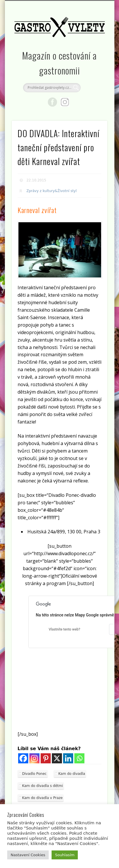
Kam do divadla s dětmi (43, 786)
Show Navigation (93, 51)
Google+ (65, 102)
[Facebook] (23, 758)
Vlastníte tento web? (64, 629)
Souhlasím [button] (65, 855)
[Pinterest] (46, 758)
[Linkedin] (68, 758)
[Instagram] (34, 758)
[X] (57, 758)
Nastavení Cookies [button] (28, 855)
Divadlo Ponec (34, 774)
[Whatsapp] (79, 758)
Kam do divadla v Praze (42, 798)
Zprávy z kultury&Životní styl (52, 191)
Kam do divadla (72, 774)
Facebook (52, 102)
